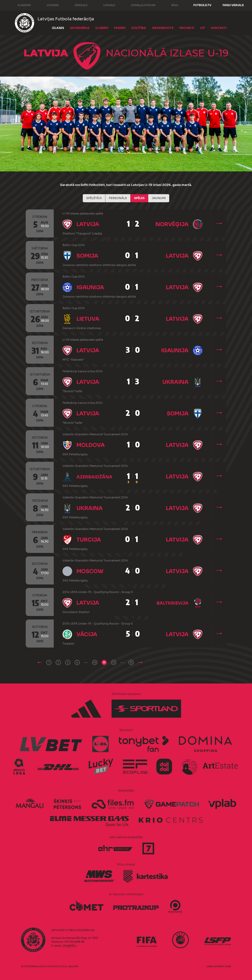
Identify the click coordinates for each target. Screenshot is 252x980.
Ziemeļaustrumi (140, 5)
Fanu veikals (233, 5)
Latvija (88, 224)
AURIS (228, 966)
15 (131, 662)
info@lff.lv (69, 946)
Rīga (171, 5)
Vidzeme (49, 5)
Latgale (106, 5)
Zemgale (78, 5)
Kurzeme (21, 5)
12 (114, 662)
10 (95, 662)
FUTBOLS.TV (202, 5)
